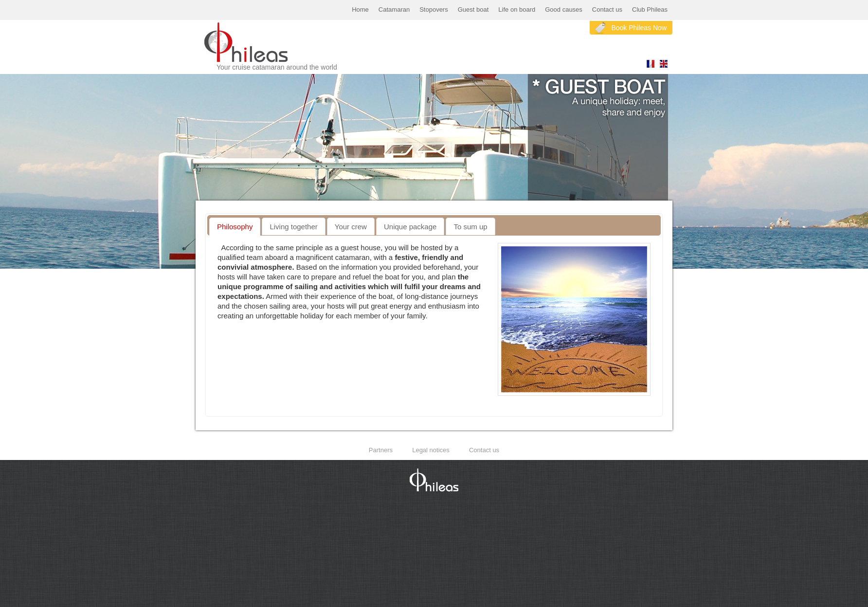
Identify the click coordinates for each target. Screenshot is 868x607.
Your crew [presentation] (351, 227)
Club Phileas (650, 9)
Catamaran (394, 9)
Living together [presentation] (293, 227)
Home (360, 9)
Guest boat (473, 9)
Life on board (517, 9)
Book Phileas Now (639, 28)
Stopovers (434, 9)
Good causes (564, 9)
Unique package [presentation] (410, 227)
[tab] (235, 227)
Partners (381, 450)
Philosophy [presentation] (235, 227)
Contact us (607, 9)
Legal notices (431, 450)
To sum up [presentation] (470, 227)
